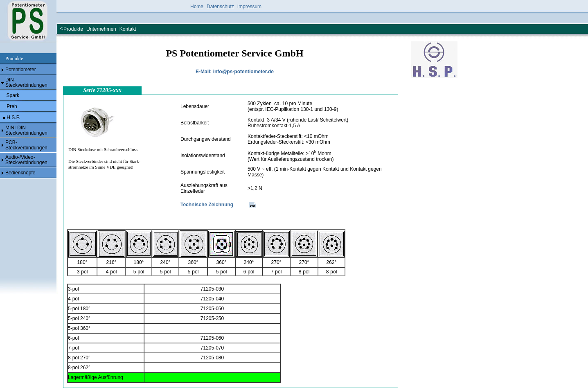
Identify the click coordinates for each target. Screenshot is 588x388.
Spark (13, 95)
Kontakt (128, 29)
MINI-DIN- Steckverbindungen (26, 130)
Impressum (249, 7)
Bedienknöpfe (20, 173)
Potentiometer (21, 70)
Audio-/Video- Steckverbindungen (26, 160)
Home (197, 7)
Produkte (73, 29)
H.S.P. (13, 117)
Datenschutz (220, 7)
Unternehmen (101, 29)
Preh (11, 106)
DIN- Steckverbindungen (26, 82)
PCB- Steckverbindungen (26, 145)
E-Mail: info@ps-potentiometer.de (235, 72)
